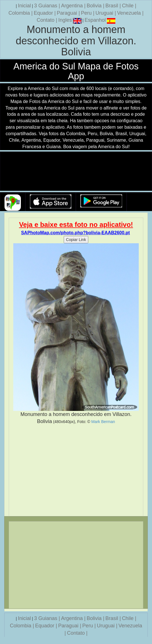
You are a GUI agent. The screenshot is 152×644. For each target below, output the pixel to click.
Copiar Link (76, 240)
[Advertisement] (76, 470)
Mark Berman (103, 422)
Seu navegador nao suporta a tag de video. (76, 171)
